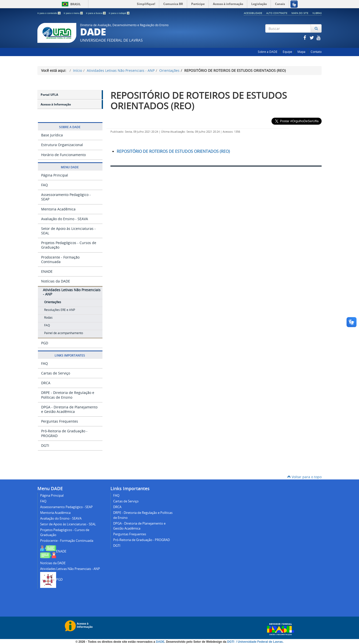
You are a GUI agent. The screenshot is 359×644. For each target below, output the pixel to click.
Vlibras (317, 13)
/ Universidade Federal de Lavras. (259, 642)
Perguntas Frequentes (60, 421)
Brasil (70, 4)
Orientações (169, 70)
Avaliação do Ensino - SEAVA (65, 219)
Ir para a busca (96, 13)
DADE (160, 642)
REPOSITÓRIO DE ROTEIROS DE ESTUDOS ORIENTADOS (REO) (199, 100)
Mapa (301, 52)
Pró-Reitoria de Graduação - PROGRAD (64, 433)
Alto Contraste (277, 13)
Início (78, 70)
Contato (316, 52)
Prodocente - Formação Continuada (60, 259)
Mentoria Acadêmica (58, 209)
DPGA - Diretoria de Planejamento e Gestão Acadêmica (69, 409)
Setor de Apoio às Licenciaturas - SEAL (68, 231)
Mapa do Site (300, 13)
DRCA (46, 383)
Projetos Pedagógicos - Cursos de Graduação (69, 245)
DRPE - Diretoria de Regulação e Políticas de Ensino (68, 395)
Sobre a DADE (268, 52)
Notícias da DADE (56, 281)
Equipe (287, 52)
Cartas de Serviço (56, 373)
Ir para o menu (74, 13)
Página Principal (55, 175)
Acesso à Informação (56, 104)
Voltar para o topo (304, 477)
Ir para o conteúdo (49, 13)
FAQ (45, 185)
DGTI (45, 445)
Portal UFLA (49, 95)
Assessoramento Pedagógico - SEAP (66, 197)
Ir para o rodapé (119, 13)
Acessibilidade (253, 13)
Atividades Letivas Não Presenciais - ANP (121, 70)
